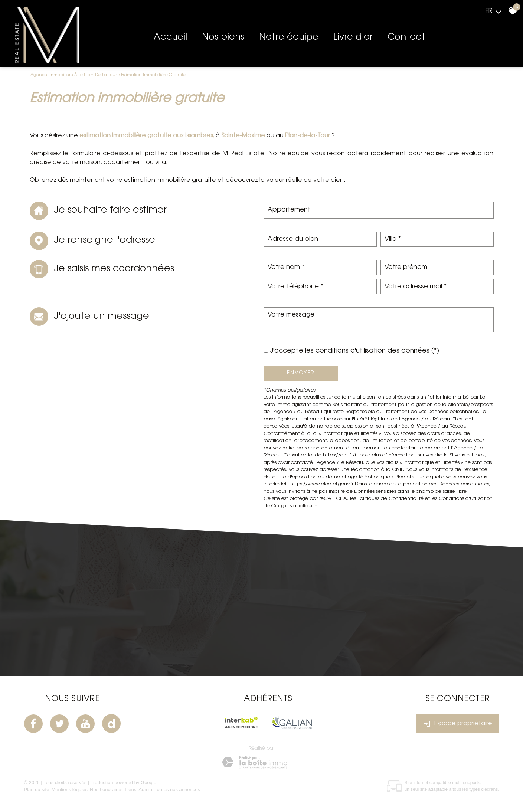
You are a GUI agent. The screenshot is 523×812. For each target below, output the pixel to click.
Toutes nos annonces (177, 790)
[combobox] (379, 210)
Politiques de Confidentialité (390, 499)
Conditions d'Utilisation (466, 499)
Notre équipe (289, 37)
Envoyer (301, 373)
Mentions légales (69, 790)
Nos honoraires (106, 790)
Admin (145, 790)
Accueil (170, 37)
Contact (406, 37)
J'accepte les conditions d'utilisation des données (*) (355, 351)
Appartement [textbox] (289, 210)
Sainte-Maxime (242, 136)
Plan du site (37, 790)
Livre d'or (353, 37)
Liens (130, 790)
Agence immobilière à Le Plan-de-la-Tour (74, 75)
